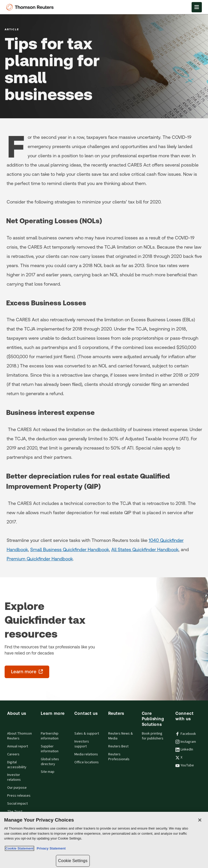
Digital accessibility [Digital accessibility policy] (17, 765)
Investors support (82, 744)
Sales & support (87, 734)
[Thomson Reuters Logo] (31, 7)
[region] (104, 840)
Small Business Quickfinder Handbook (70, 549)
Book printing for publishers (153, 736)
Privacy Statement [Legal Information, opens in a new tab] (50, 848)
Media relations (86, 754)
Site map (48, 772)
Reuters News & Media (121, 736)
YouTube (185, 765)
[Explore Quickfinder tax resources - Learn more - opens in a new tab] (27, 672)
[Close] (200, 820)
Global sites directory (50, 762)
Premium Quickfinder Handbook (40, 559)
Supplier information (50, 749)
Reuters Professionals (119, 757)
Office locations (87, 762)
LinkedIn (184, 749)
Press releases (19, 796)
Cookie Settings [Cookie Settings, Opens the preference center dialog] (73, 861)
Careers (13, 754)
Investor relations (14, 777)
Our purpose (17, 788)
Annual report (18, 746)
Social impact (17, 804)
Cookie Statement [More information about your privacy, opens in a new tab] (19, 848)
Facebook (186, 734)
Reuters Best (118, 746)
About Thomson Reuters (19, 736)
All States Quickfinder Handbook (145, 549)
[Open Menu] (197, 7)
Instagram (186, 742)
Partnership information (50, 736)
